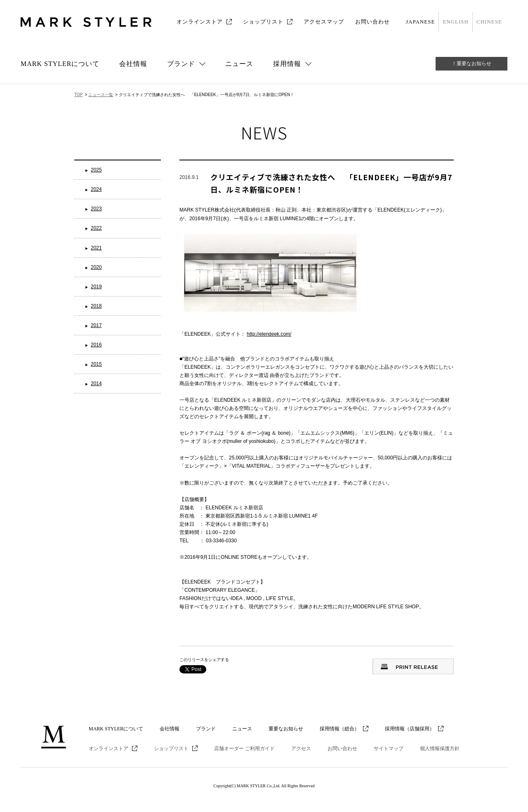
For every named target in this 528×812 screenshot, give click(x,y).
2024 (96, 189)
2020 (96, 267)
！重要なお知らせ (471, 64)
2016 (96, 345)
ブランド (206, 729)
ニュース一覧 (101, 95)
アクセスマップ (324, 22)
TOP (78, 95)
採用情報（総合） (339, 729)
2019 (96, 287)
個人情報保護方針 (440, 748)
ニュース (239, 64)
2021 (96, 248)
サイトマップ (389, 748)
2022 (96, 228)
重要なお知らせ (286, 729)
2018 (96, 306)
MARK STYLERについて (60, 64)
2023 (96, 209)
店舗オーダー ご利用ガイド (244, 748)
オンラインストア (200, 22)
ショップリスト (263, 22)
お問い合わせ (372, 22)
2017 (96, 325)
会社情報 (133, 64)
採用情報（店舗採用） (410, 729)
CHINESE (489, 22)
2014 (96, 384)
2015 (96, 364)
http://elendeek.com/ (269, 334)
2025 (96, 170)
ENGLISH (456, 22)
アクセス (301, 748)
